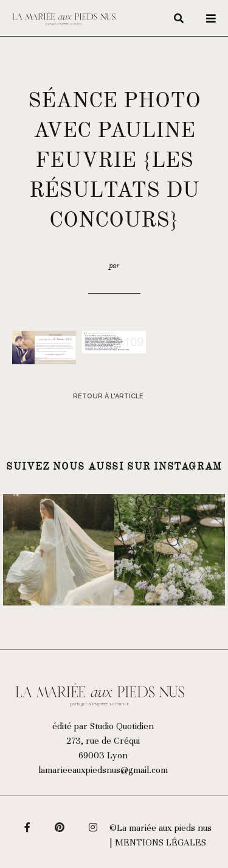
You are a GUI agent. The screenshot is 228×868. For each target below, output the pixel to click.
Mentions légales (161, 842)
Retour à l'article (108, 396)
